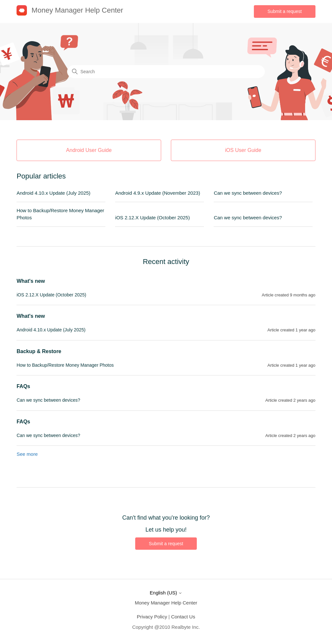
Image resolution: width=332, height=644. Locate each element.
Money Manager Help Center (166, 603)
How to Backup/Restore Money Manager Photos (60, 214)
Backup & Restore (39, 351)
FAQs (23, 386)
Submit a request (285, 11)
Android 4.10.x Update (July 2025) (53, 193)
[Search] (166, 72)
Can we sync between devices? (248, 193)
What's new (31, 281)
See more (27, 454)
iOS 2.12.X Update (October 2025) (152, 218)
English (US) (166, 593)
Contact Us (183, 617)
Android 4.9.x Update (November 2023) (158, 193)
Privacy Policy (152, 617)
